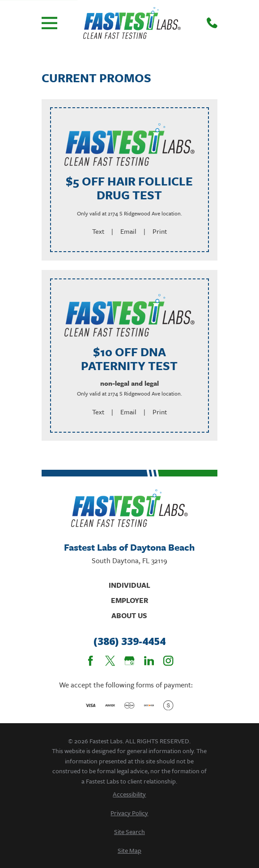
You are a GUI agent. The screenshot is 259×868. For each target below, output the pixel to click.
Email (128, 231)
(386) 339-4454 (129, 641)
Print (160, 231)
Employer (129, 600)
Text (98, 231)
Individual (129, 585)
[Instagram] (168, 661)
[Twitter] (110, 661)
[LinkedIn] (149, 661)
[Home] (132, 23)
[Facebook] (90, 661)
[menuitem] (129, 794)
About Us (129, 615)
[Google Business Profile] (129, 661)
